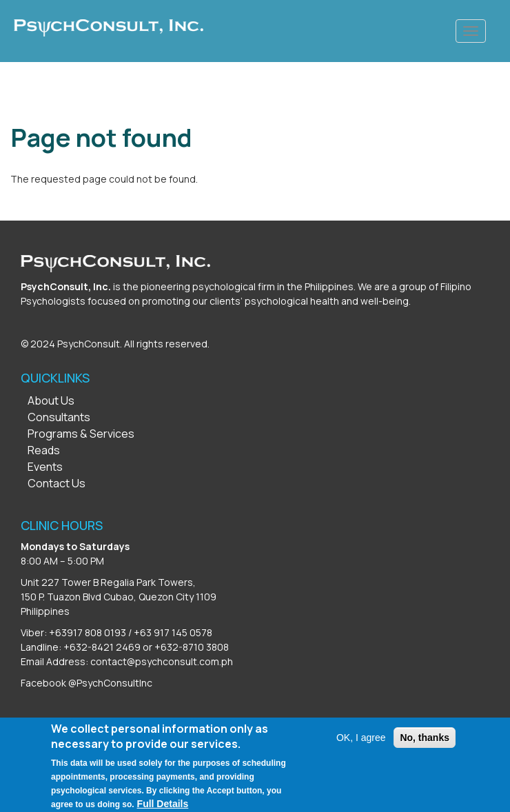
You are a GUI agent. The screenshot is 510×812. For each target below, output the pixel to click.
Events (45, 467)
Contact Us (57, 483)
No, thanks (425, 745)
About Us (51, 400)
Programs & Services (81, 434)
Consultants (59, 417)
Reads (44, 450)
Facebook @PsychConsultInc (86, 683)
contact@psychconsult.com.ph (162, 661)
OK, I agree (361, 745)
